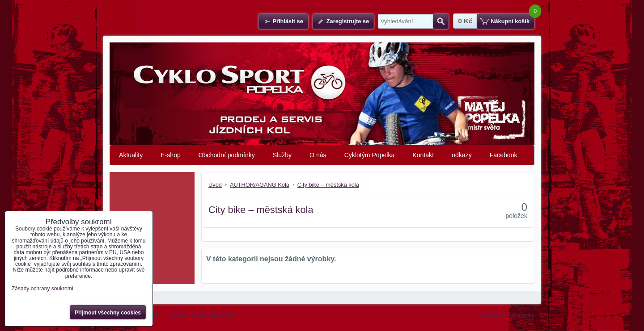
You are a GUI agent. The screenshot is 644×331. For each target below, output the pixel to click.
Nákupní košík (510, 21)
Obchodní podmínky (227, 155)
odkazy (462, 155)
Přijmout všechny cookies (108, 313)
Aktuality (131, 155)
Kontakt (423, 155)
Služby (282, 155)
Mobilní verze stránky (507, 315)
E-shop (171, 155)
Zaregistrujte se (348, 21)
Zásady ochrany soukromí (200, 315)
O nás (318, 155)
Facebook (504, 155)
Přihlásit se (288, 21)
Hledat (441, 21)
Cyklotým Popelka (370, 155)
